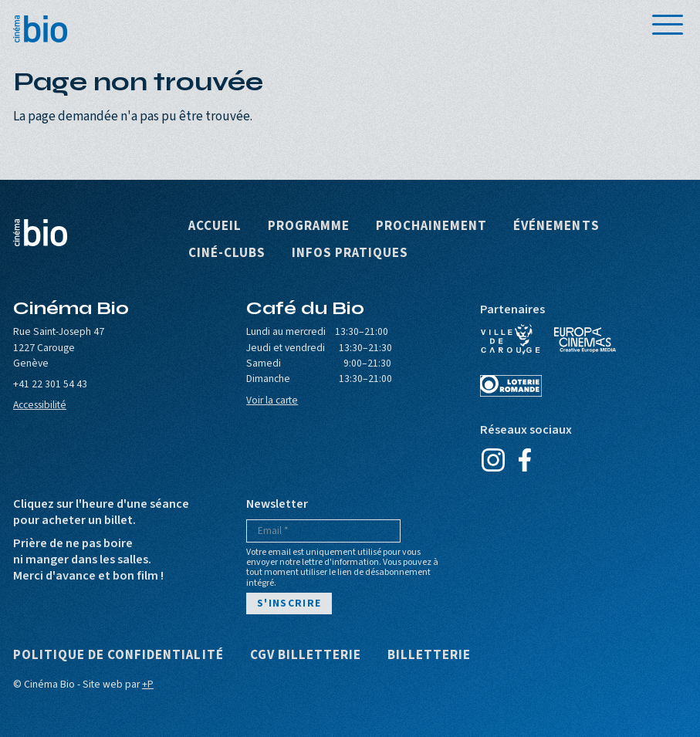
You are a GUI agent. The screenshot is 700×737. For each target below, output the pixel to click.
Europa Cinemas (585, 340)
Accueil (215, 227)
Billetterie (429, 656)
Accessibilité (40, 405)
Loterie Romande (511, 386)
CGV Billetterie (306, 656)
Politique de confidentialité (118, 656)
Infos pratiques (350, 254)
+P (148, 684)
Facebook (525, 460)
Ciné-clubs (227, 254)
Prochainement (431, 227)
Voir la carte (272, 400)
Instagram (494, 460)
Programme (309, 227)
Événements (556, 227)
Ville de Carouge (511, 340)
